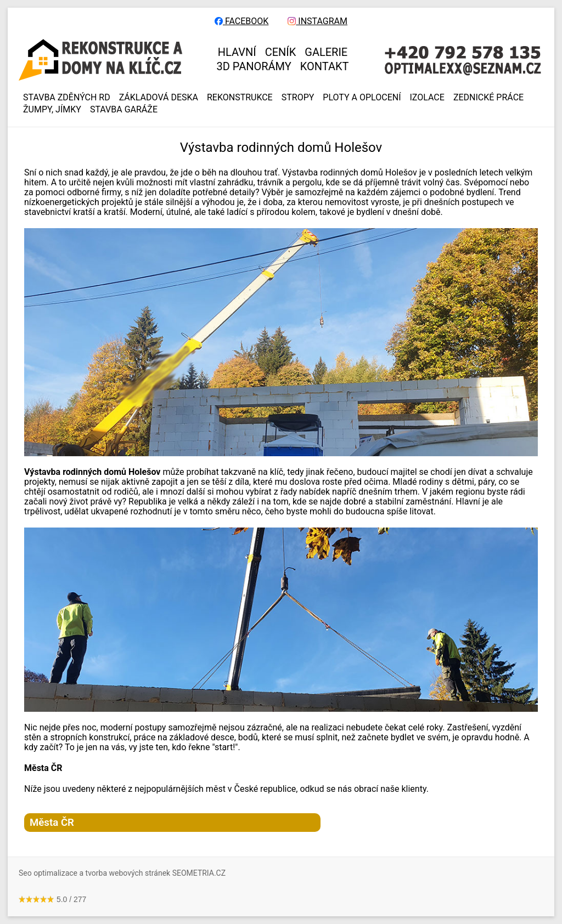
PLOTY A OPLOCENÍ (362, 98)
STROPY (298, 98)
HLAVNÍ (237, 52)
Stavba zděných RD (67, 98)
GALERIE (326, 52)
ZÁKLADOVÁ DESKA (159, 98)
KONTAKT (325, 66)
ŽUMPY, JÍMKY (52, 110)
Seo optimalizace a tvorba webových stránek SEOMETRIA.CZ (122, 873)
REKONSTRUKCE (240, 98)
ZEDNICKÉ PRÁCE (488, 98)
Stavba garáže (124, 110)
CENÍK (281, 52)
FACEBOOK (241, 21)
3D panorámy (254, 66)
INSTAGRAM (317, 21)
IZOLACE (427, 98)
